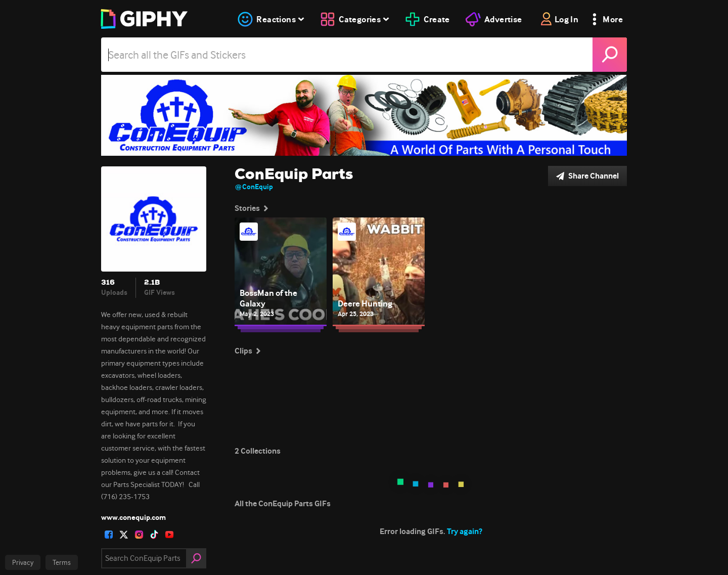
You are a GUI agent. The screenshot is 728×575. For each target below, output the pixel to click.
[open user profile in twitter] (124, 535)
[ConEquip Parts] (364, 115)
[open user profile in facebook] (109, 535)
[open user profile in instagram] (139, 535)
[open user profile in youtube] (169, 535)
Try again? (465, 531)
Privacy (23, 562)
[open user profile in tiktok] (154, 535)
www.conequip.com (133, 517)
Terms (62, 562)
